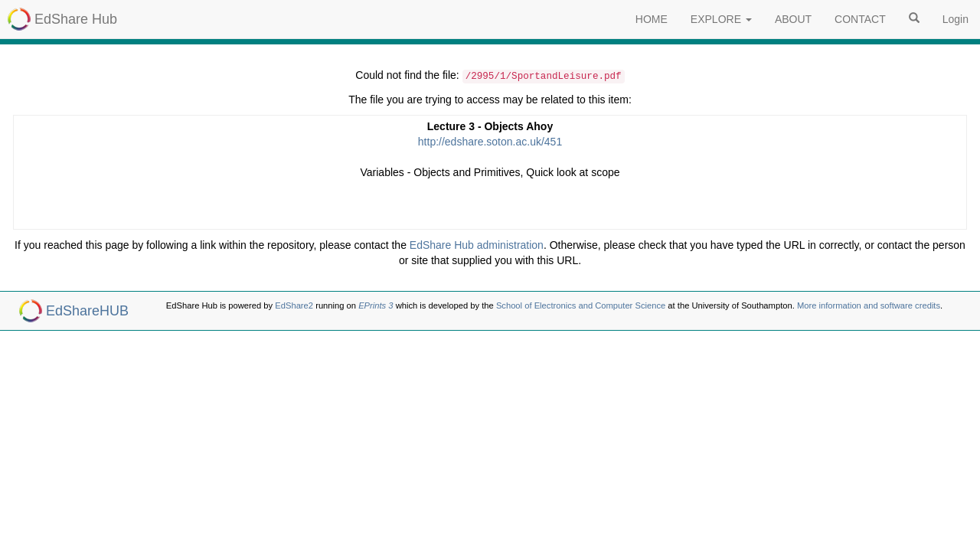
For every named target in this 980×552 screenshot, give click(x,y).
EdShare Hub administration (477, 245)
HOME (652, 19)
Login (955, 19)
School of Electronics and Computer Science (581, 305)
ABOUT (793, 19)
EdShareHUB (87, 311)
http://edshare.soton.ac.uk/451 (490, 142)
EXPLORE (721, 19)
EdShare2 (294, 305)
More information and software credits (869, 305)
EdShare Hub (76, 19)
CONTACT (860, 19)
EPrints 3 (376, 305)
